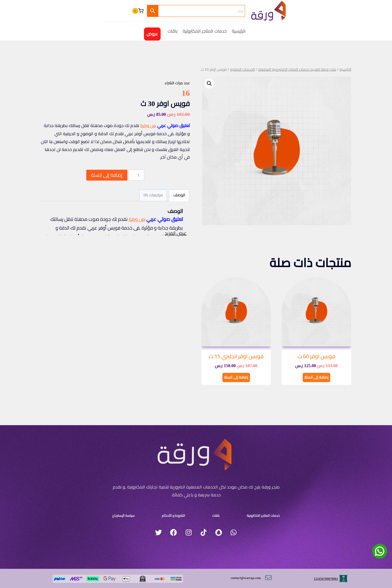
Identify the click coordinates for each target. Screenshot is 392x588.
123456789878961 (320, 577)
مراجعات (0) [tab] (153, 195)
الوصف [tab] (179, 195)
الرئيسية (239, 31)
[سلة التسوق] (138, 11)
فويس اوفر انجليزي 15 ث (236, 356)
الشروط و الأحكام (180, 513)
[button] (209, 83)
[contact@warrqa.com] (267, 578)
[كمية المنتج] (136, 175)
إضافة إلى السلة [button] (316, 377)
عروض (152, 34)
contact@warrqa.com (235, 578)
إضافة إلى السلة (107, 175)
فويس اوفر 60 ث (316, 356)
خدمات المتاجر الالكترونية (205, 31)
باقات (208, 513)
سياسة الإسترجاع (140, 513)
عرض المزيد (174, 243)
